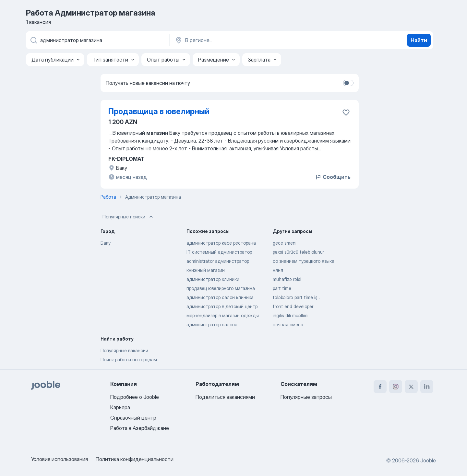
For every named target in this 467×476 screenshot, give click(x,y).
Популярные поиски (128, 217)
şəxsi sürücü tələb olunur (298, 252)
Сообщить (333, 177)
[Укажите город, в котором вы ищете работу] (242, 40)
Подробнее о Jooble (135, 397)
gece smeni (285, 243)
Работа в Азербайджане (140, 428)
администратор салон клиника (220, 297)
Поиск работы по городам (129, 360)
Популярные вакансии (124, 350)
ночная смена (288, 325)
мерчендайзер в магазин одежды (223, 315)
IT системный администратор (219, 252)
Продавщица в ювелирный (159, 111)
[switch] (348, 83)
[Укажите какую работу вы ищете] (97, 40)
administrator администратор (218, 261)
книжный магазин (206, 270)
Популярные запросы (306, 397)
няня (278, 270)
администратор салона (212, 325)
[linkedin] (427, 387)
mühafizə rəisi (287, 279)
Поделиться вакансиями (225, 397)
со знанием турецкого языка (304, 261)
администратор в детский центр (222, 306)
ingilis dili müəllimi (291, 315)
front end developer (293, 306)
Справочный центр (133, 418)
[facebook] (380, 387)
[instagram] (396, 387)
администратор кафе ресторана (221, 243)
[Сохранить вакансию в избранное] (346, 112)
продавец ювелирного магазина (221, 288)
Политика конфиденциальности (135, 459)
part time (282, 288)
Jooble (428, 460)
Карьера (120, 407)
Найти (419, 40)
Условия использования (60, 459)
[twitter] (411, 387)
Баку (106, 243)
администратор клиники (213, 279)
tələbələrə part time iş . (296, 297)
